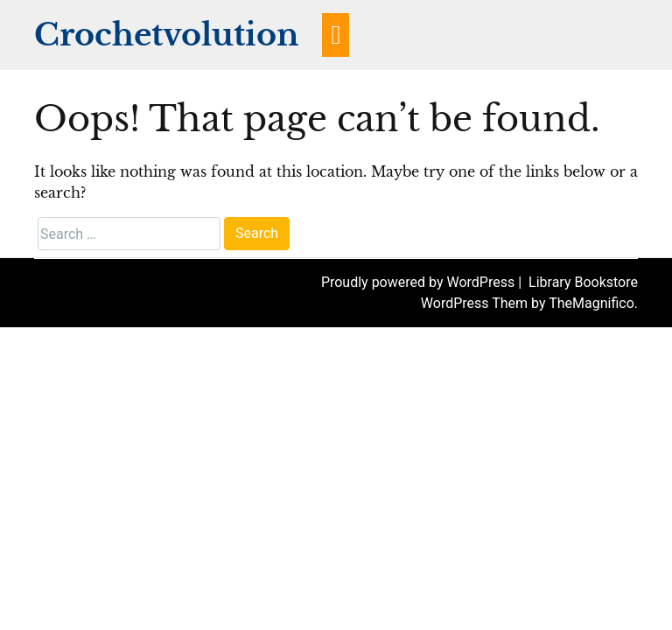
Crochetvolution (166, 35)
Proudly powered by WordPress (420, 282)
